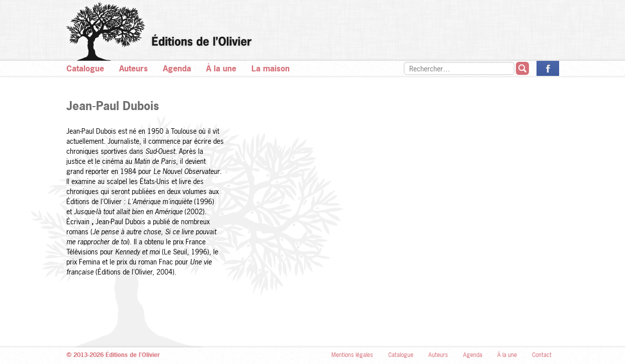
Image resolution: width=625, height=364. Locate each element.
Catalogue (85, 68)
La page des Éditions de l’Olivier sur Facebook (548, 68)
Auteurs (133, 68)
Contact (542, 355)
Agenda (177, 68)
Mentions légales (352, 355)
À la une (221, 68)
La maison (271, 68)
